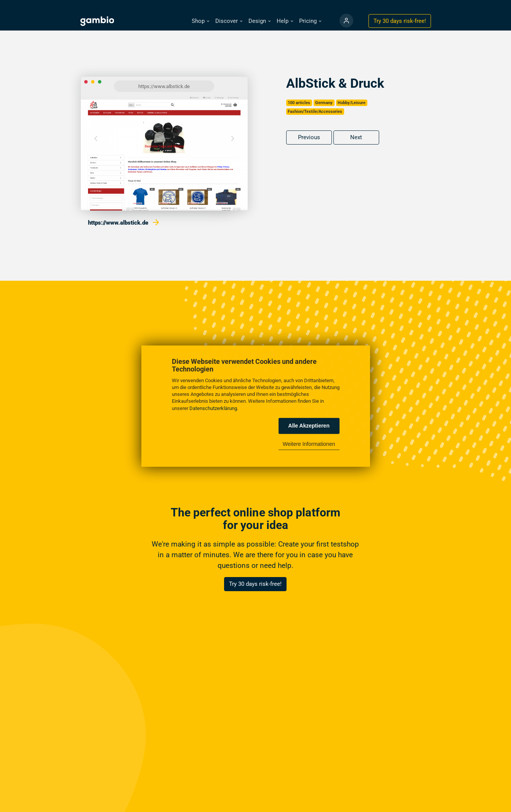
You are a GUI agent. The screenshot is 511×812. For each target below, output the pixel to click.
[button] (200, 21)
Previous (309, 137)
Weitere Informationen (309, 444)
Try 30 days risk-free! (255, 584)
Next (356, 137)
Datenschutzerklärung (213, 408)
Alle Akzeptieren (309, 426)
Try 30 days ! (400, 21)
